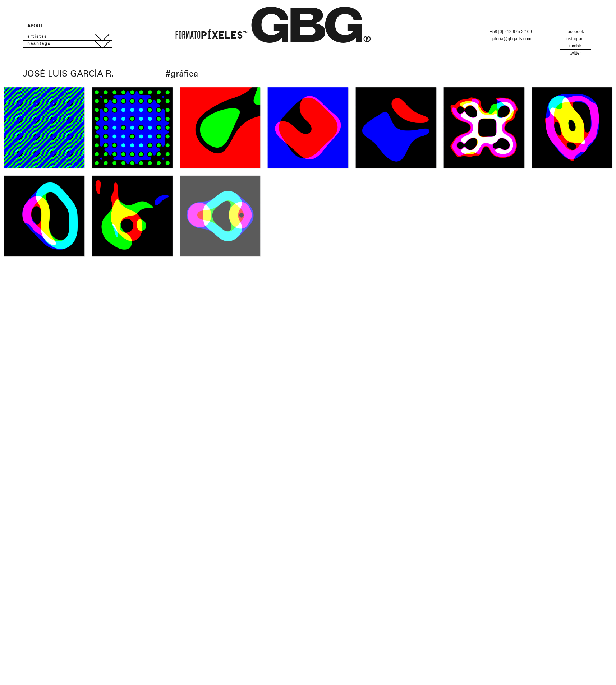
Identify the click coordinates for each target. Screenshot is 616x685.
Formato (211, 36)
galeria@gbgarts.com (511, 39)
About (35, 26)
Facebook (575, 32)
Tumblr (575, 46)
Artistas (37, 37)
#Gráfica (182, 75)
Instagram (575, 39)
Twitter (575, 53)
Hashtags (39, 44)
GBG (307, 32)
